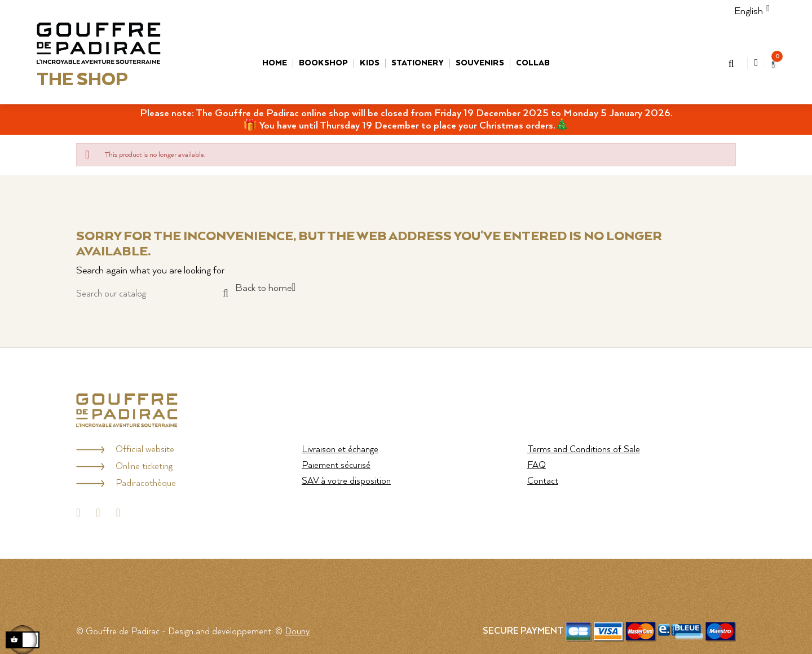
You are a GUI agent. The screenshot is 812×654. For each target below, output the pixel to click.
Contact (543, 481)
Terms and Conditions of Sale (584, 450)
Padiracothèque (146, 483)
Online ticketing (144, 467)
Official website (145, 450)
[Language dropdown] (749, 11)
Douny (297, 632)
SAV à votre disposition (346, 481)
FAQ (537, 465)
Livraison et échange (340, 450)
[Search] (152, 294)
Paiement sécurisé (336, 465)
